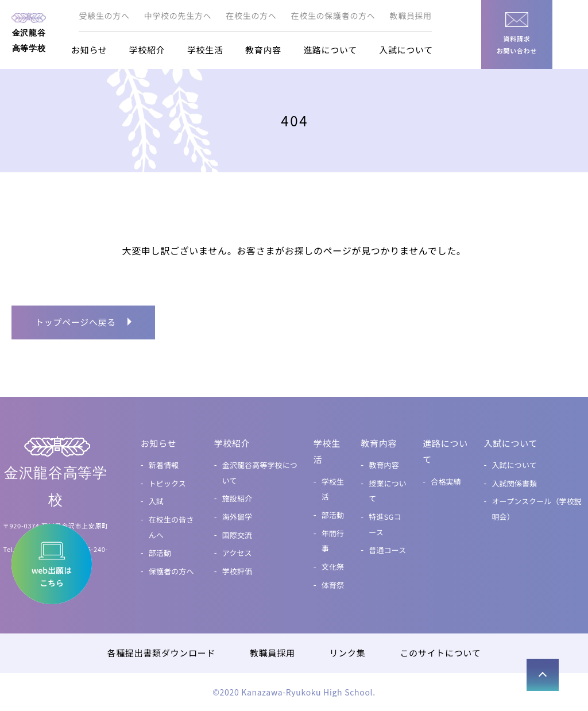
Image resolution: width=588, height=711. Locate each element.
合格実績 (446, 482)
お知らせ (89, 50)
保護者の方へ (171, 571)
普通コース (387, 550)
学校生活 (205, 50)
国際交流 (237, 535)
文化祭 (333, 567)
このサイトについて (440, 653)
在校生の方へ (251, 16)
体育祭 (333, 585)
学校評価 (237, 571)
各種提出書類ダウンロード (161, 653)
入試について (406, 50)
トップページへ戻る (76, 322)
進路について (330, 50)
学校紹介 (147, 50)
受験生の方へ (104, 16)
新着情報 (164, 465)
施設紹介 (237, 498)
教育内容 (263, 50)
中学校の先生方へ (178, 16)
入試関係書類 (514, 483)
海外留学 (237, 517)
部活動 (160, 553)
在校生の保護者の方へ (333, 16)
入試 (156, 501)
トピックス (167, 483)
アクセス (237, 553)
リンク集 (348, 653)
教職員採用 (411, 16)
